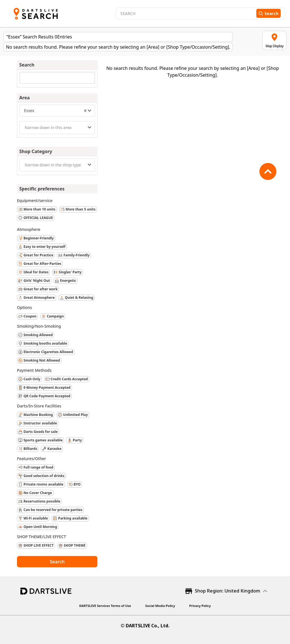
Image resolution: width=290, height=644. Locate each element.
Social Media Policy (160, 606)
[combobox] (57, 111)
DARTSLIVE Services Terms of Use (105, 606)
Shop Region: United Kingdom (228, 591)
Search (57, 562)
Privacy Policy (200, 606)
